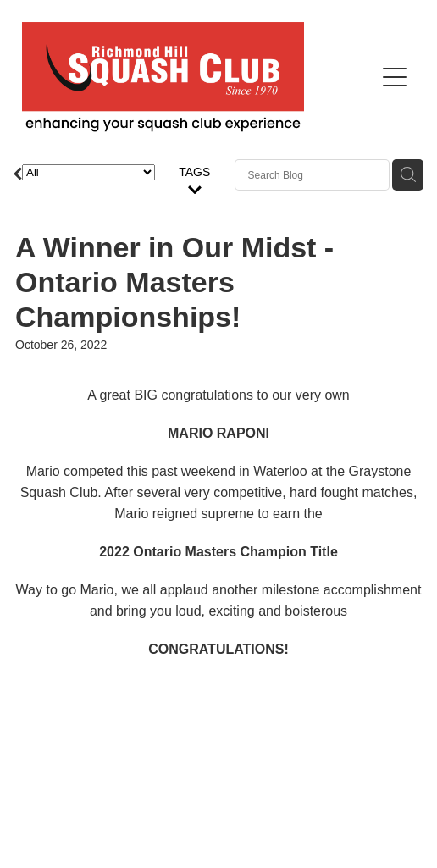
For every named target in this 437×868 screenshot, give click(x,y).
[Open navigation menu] (395, 77)
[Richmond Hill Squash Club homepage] (198, 77)
